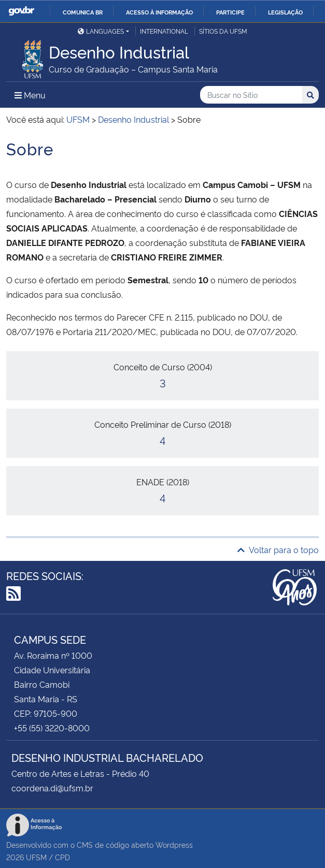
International (164, 31)
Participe (230, 12)
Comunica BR (83, 12)
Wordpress (174, 844)
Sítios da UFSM (223, 31)
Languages (101, 31)
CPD (62, 857)
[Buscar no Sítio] (251, 95)
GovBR (21, 11)
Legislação (285, 12)
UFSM (36, 857)
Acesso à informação (159, 12)
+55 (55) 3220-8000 (52, 728)
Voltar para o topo (278, 549)
